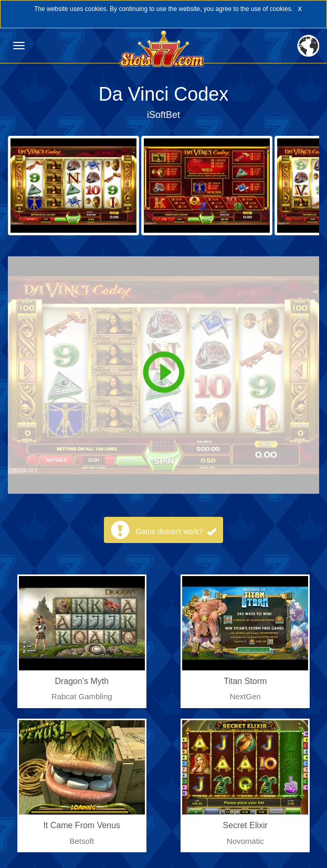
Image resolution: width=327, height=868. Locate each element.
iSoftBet (163, 115)
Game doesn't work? (176, 531)
